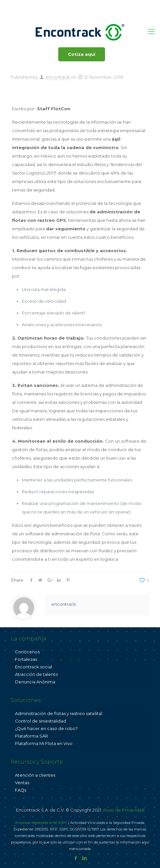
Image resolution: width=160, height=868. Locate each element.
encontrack (58, 77)
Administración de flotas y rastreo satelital (59, 713)
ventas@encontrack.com (102, 5)
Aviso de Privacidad (124, 810)
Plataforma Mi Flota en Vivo (44, 743)
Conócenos (27, 652)
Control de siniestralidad (40, 721)
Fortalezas (26, 659)
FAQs (21, 790)
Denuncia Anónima (35, 682)
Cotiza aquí (82, 54)
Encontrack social (33, 667)
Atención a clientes (35, 775)
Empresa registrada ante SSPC (41, 823)
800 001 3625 (52, 5)
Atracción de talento (37, 674)
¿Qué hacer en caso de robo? (46, 728)
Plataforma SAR (32, 736)
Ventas (22, 783)
